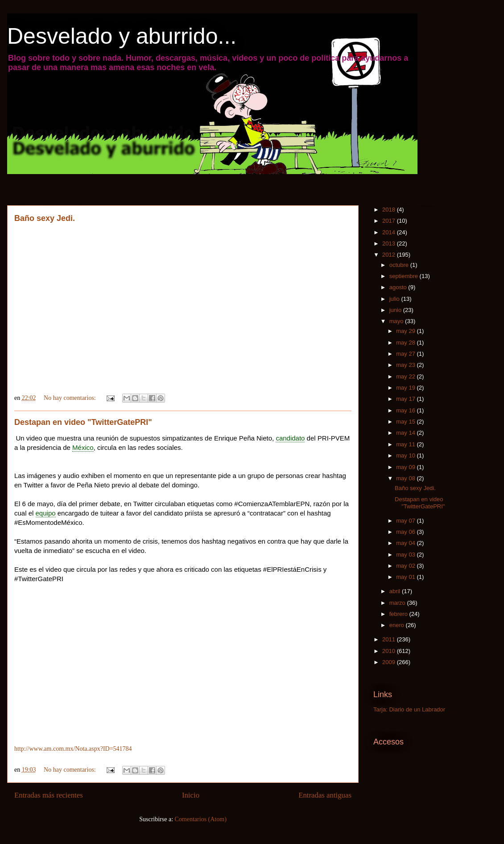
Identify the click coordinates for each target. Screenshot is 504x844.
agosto (399, 287)
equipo (46, 513)
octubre (400, 265)
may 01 (406, 577)
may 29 (406, 331)
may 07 (406, 521)
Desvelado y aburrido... (122, 36)
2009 (390, 662)
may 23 (406, 365)
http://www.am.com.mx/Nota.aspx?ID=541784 (73, 749)
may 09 (406, 467)
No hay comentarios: (70, 398)
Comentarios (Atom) (201, 819)
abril (396, 591)
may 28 (406, 343)
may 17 (406, 399)
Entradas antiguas (325, 795)
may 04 (406, 543)
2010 (390, 651)
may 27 (406, 354)
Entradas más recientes (49, 795)
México (83, 447)
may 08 (406, 478)
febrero (399, 614)
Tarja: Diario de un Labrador (409, 709)
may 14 (406, 433)
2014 (390, 232)
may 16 (406, 410)
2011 (390, 639)
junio (396, 310)
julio (395, 299)
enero (398, 625)
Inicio (191, 795)
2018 (390, 210)
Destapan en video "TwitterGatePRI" (83, 422)
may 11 (406, 444)
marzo (398, 603)
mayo (397, 321)
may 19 (406, 388)
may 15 (406, 422)
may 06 (406, 532)
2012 (390, 255)
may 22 (406, 376)
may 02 (406, 566)
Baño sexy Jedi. (45, 218)
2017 (390, 221)
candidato (290, 438)
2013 (390, 243)
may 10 (406, 455)
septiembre (405, 276)
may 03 (406, 555)
